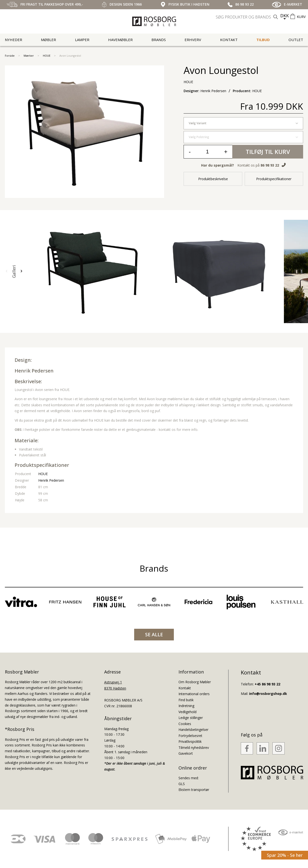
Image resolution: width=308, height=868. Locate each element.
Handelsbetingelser (193, 730)
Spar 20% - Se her (285, 855)
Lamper (82, 40)
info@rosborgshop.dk (268, 694)
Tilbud (263, 40)
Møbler (48, 40)
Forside (10, 56)
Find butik (186, 700)
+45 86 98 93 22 (267, 684)
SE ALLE (154, 634)
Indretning (186, 706)
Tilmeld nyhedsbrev (194, 748)
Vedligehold (187, 712)
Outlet (296, 40)
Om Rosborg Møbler (195, 682)
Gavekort (186, 753)
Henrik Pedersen (34, 371)
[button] (7, 271)
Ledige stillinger (191, 718)
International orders (194, 694)
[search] (247, 17)
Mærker (29, 56)
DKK (285, 16)
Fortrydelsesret (190, 736)
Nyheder (14, 40)
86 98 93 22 (270, 165)
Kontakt (229, 40)
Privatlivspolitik (190, 741)
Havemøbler (120, 40)
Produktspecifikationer (274, 179)
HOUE (47, 56)
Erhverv (193, 40)
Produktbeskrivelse (213, 179)
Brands (159, 40)
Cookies (185, 724)
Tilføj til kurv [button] (268, 152)
